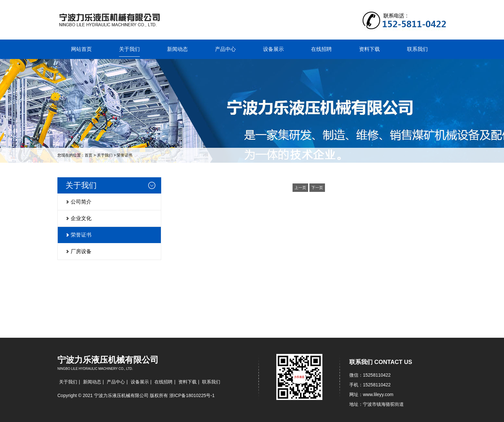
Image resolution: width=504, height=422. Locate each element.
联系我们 (417, 49)
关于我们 (129, 49)
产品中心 (225, 49)
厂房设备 (81, 251)
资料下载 (369, 49)
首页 (89, 155)
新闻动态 (177, 49)
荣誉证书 (125, 155)
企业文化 (81, 218)
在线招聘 (321, 49)
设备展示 (273, 49)
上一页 (300, 188)
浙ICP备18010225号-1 (192, 395)
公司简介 (81, 202)
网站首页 (81, 49)
